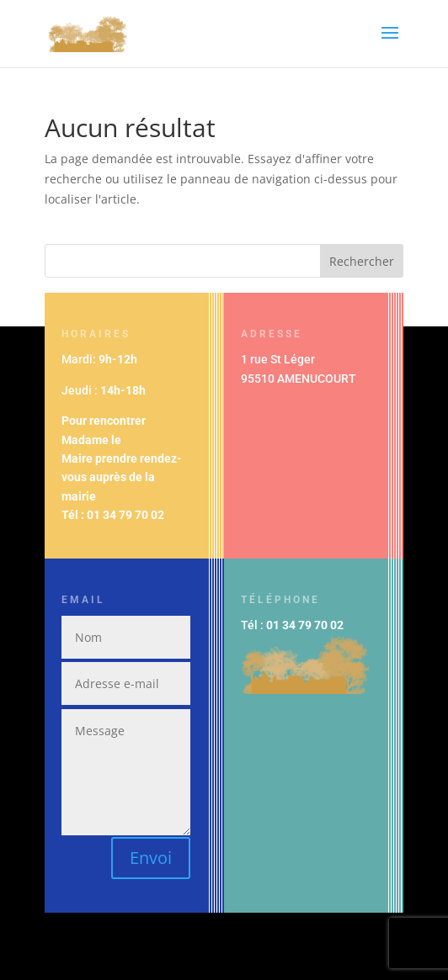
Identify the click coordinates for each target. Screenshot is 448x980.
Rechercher (362, 261)
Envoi (151, 858)
